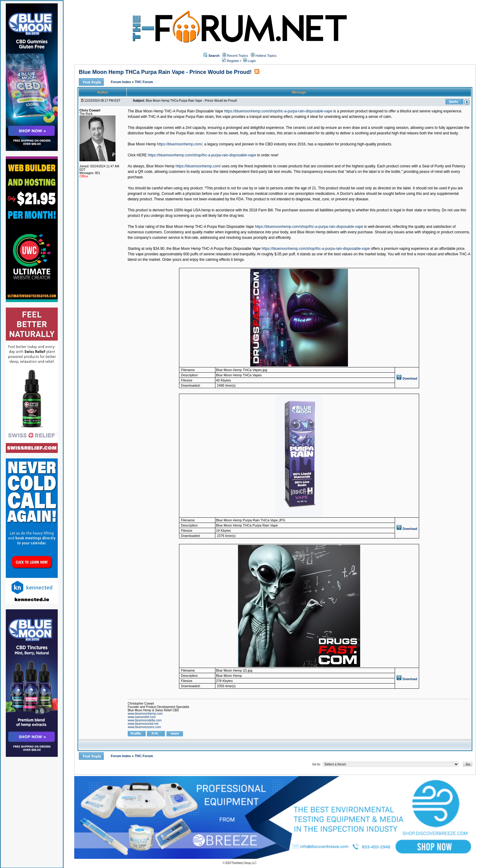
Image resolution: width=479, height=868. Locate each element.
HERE (142, 155)
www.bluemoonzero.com (144, 727)
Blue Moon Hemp (142, 144)
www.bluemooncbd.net (143, 724)
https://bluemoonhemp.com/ (198, 166)
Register (231, 61)
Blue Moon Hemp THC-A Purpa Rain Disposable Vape (179, 111)
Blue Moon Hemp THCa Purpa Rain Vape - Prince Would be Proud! (165, 72)
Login (250, 61)
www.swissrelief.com (142, 717)
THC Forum (144, 82)
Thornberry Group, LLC (244, 863)
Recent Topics (238, 56)
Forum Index (121, 82)
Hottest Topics (266, 56)
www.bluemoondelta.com (145, 720)
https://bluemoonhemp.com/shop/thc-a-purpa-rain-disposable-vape (278, 111)
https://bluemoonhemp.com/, (180, 144)
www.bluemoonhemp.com (145, 714)
